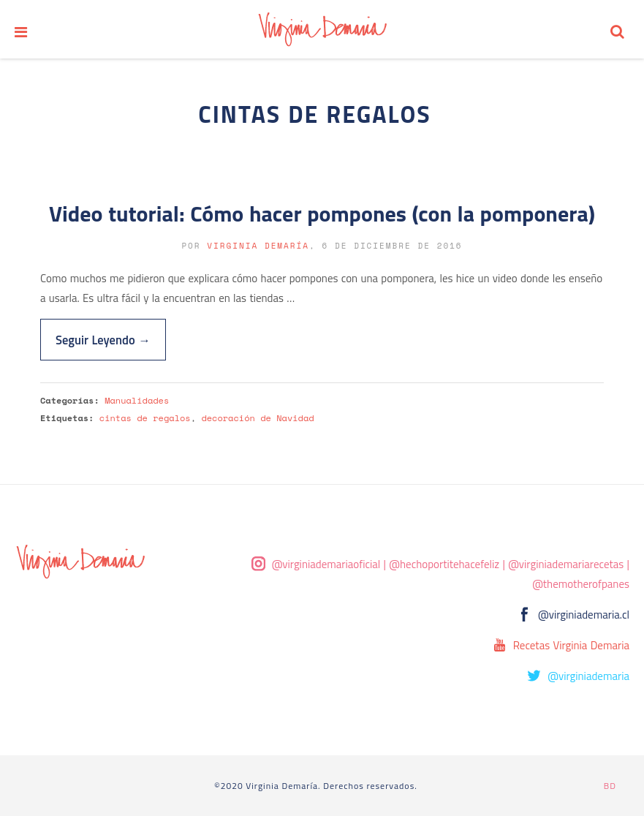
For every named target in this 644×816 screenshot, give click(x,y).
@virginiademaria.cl (584, 615)
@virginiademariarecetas (566, 564)
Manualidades (137, 400)
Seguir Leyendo (103, 340)
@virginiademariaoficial (326, 564)
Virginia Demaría (258, 246)
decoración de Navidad (257, 418)
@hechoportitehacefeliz (444, 564)
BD (610, 786)
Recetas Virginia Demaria (571, 645)
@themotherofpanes (581, 584)
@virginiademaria (588, 676)
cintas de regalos (145, 418)
